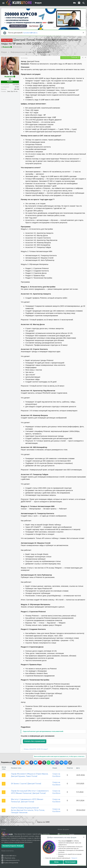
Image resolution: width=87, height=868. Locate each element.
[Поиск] (84, 3)
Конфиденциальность (12, 860)
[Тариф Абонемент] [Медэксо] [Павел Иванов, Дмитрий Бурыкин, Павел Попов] (30, 775)
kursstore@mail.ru (30, 33)
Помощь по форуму (67, 834)
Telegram (74, 858)
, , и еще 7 (36, 749)
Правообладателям (11, 863)
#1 (85, 58)
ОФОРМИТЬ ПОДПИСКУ (18, 26)
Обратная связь (10, 858)
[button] (3, 3)
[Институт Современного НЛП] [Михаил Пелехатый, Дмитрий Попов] (27, 801)
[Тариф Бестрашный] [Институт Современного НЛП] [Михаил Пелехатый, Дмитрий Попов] (30, 792)
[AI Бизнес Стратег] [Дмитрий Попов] (26, 784)
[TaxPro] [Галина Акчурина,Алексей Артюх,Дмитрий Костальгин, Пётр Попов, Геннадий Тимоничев (28, 810)
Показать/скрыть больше (13, 846)
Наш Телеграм (34, 26)
